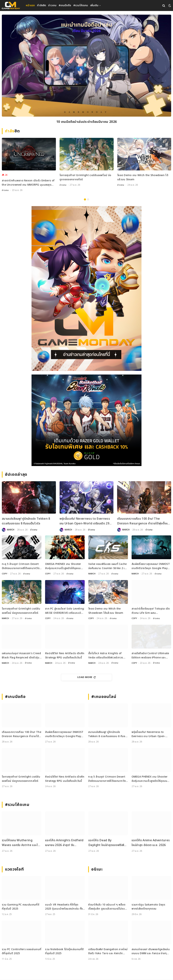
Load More (86, 677)
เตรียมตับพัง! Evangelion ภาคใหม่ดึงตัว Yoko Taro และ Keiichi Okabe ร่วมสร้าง (108, 952)
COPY (5, 574)
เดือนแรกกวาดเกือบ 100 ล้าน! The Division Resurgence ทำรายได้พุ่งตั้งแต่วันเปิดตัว (143, 521)
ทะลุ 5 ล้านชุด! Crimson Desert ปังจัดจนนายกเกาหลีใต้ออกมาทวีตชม (21, 567)
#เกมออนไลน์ (104, 697)
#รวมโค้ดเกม (81, 5)
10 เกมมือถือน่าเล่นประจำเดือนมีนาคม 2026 (86, 122)
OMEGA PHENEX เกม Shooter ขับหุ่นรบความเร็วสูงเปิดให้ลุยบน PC (63, 567)
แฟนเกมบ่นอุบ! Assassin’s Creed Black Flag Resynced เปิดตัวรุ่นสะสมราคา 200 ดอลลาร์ (21, 656)
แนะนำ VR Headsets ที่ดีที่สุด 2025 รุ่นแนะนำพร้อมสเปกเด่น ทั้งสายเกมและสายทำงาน (64, 907)
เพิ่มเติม (94, 5)
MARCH (11, 530)
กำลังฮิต (42, 5)
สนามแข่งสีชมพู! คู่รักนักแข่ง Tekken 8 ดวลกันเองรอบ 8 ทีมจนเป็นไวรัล (26, 521)
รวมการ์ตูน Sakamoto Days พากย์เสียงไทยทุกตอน (148, 907)
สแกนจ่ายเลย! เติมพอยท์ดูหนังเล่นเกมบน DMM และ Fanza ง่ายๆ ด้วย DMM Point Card (151, 952)
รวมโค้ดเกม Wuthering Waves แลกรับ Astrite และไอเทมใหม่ (21, 843)
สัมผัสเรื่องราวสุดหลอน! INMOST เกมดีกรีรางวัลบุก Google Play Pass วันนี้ (151, 567)
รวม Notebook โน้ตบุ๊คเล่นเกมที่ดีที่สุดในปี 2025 (64, 952)
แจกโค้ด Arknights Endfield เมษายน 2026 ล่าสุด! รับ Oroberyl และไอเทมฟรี (64, 843)
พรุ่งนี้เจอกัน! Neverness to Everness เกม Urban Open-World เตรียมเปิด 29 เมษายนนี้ (85, 521)
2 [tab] (88, 200)
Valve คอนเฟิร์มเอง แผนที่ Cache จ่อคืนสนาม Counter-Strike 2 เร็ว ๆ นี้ (108, 567)
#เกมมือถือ (65, 5)
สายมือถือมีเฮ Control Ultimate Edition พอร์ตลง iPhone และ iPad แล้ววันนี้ (150, 656)
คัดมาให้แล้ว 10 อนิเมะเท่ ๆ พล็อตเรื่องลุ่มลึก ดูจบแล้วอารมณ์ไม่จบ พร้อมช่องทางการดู (107, 907)
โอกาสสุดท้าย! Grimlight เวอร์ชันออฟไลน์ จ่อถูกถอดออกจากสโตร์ (85, 177)
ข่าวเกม (52, 5)
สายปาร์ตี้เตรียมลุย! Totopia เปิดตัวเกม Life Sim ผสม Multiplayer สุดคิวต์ (151, 611)
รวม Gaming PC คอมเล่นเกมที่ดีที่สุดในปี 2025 (21, 907)
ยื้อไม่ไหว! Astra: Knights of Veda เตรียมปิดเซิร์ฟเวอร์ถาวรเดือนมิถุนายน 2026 (106, 656)
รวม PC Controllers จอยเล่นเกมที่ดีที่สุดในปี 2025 (22, 952)
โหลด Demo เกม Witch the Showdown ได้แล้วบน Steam (143, 177)
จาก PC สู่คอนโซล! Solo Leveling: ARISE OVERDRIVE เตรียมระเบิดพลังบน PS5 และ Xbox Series (65, 611)
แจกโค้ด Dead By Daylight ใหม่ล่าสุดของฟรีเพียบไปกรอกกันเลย (108, 843)
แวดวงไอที (14, 870)
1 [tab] (85, 200)
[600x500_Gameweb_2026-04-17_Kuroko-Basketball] (86, 420)
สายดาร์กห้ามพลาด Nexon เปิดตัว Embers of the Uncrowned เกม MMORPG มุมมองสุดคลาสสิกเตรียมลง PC (28, 183)
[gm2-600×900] (86, 289)
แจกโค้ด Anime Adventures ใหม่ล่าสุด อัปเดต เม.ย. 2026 (151, 843)
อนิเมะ (97, 870)
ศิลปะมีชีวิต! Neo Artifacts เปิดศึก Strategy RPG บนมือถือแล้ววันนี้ (65, 656)
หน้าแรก (30, 5)
